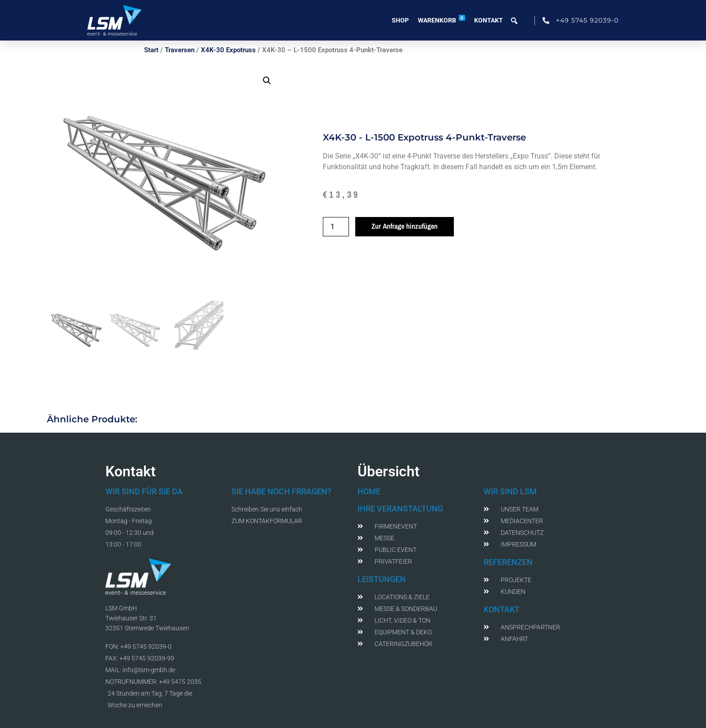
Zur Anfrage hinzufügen (405, 226)
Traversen (180, 50)
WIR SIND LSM (510, 491)
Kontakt (489, 20)
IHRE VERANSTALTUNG (400, 509)
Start (151, 50)
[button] (267, 81)
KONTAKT (502, 609)
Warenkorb (441, 19)
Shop (400, 20)
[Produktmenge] (336, 227)
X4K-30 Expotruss (228, 50)
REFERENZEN (508, 562)
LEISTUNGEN (382, 579)
